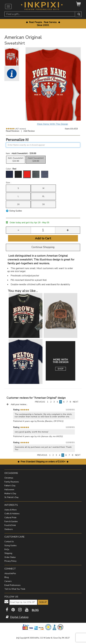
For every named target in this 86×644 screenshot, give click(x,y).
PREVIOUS (40, 402)
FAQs (7, 550)
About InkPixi (10, 574)
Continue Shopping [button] (43, 247)
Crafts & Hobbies (12, 514)
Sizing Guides (11, 546)
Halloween (9, 490)
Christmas (9, 478)
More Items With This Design (52, 124)
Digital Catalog (19, 617)
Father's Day (10, 486)
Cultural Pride (10, 518)
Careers (8, 581)
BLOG (35, 610)
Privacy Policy (10, 561)
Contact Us (9, 542)
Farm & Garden (11, 522)
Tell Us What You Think (15, 589)
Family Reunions (12, 482)
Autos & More (11, 510)
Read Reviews (13, 131)
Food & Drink (10, 525)
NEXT (76, 402)
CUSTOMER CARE (14, 537)
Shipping (8, 553)
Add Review (29, 131)
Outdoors (9, 529)
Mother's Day (10, 494)
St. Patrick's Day (11, 497)
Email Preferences (12, 585)
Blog (7, 577)
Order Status (10, 557)
